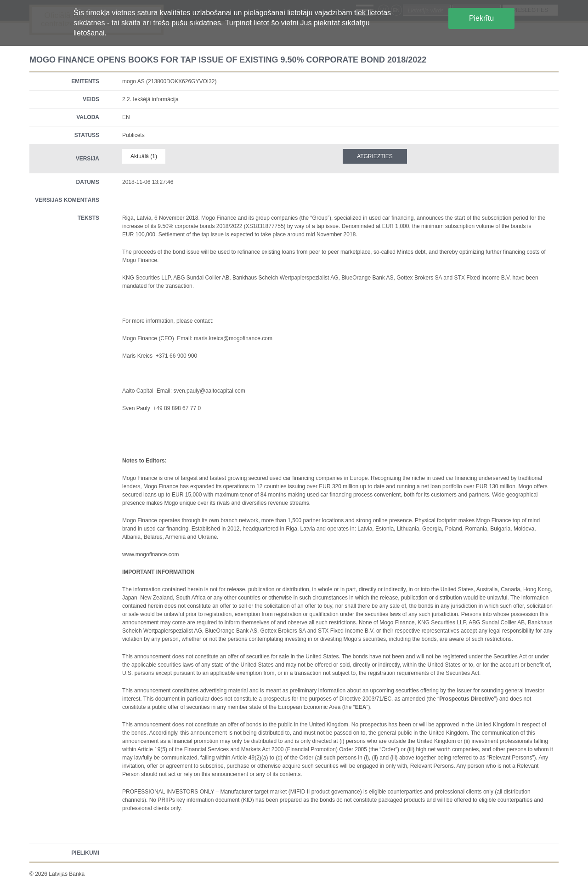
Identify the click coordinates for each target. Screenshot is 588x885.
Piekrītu (481, 18)
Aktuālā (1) (144, 156)
